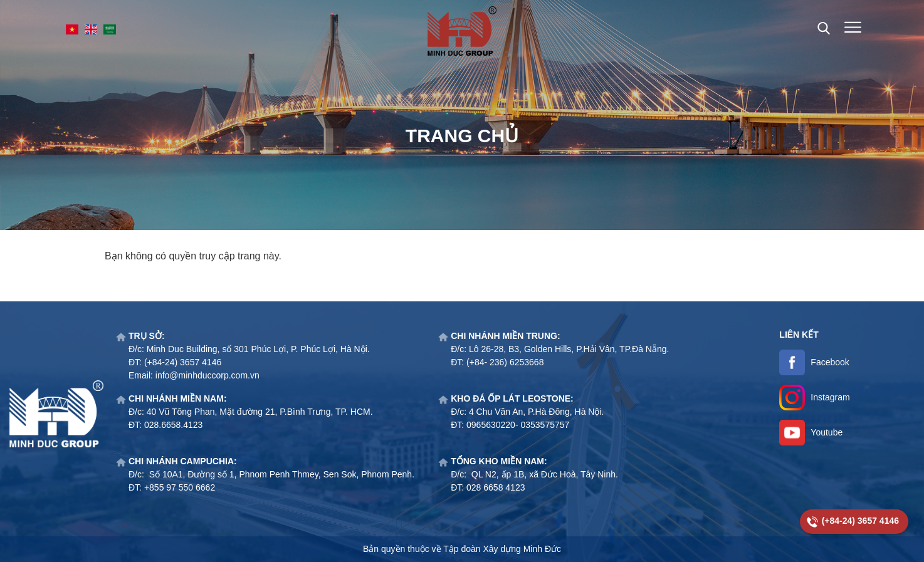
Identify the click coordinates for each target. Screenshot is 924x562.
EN (91, 29)
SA (110, 29)
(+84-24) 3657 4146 (860, 521)
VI (72, 29)
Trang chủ (462, 136)
